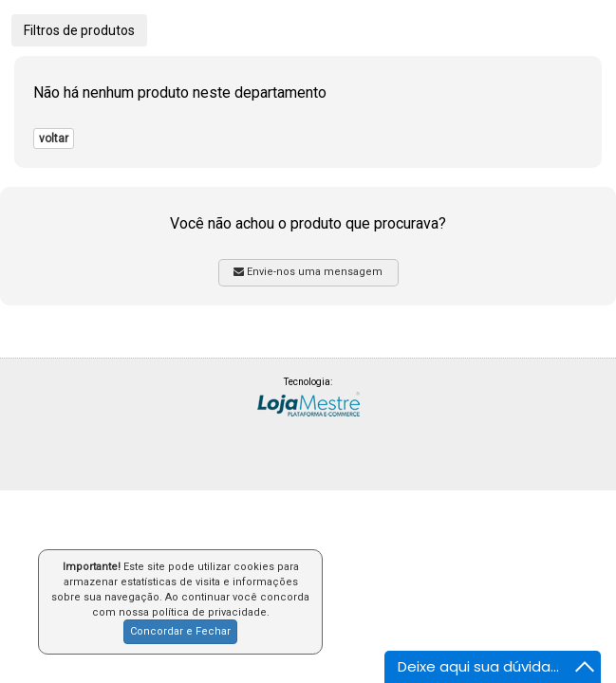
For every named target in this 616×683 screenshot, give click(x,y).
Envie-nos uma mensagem (308, 272)
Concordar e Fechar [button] (180, 631)
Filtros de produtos (79, 30)
